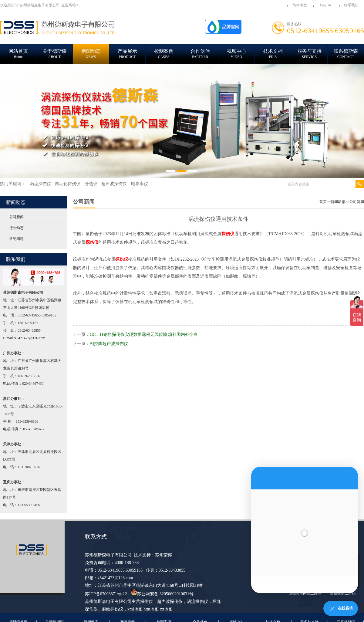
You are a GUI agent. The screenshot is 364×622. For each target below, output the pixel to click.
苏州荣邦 (163, 555)
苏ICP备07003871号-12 (106, 594)
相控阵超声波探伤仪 (109, 344)
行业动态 (16, 228)
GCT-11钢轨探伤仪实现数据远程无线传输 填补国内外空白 (144, 335)
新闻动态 (338, 202)
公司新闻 (16, 217)
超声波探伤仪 (170, 602)
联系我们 (351, 5)
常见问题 (16, 239)
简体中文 (300, 5)
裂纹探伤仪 (113, 609)
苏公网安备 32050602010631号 (162, 594)
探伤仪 (147, 602)
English (325, 5)
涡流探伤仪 (197, 602)
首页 (323, 202)
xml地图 (135, 609)
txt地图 (166, 609)
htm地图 (151, 609)
